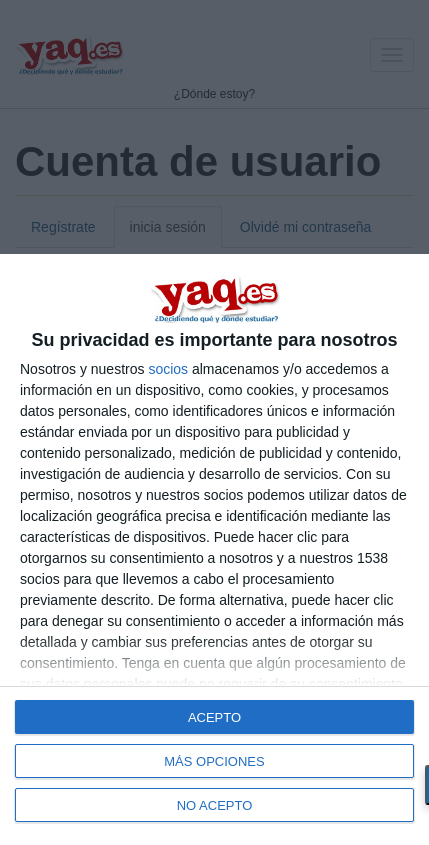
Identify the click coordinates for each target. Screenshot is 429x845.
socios (168, 369)
